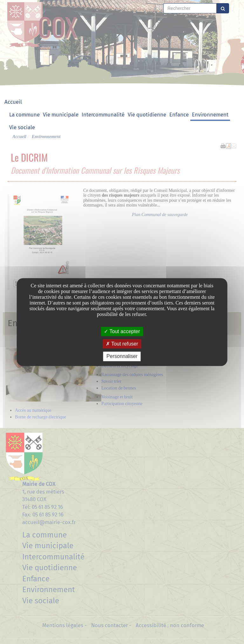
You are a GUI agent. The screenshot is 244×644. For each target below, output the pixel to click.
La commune (24, 115)
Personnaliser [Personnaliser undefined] (122, 357)
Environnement (210, 115)
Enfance (179, 115)
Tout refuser (122, 344)
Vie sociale (22, 127)
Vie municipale (61, 115)
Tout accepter (122, 331)
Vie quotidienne (147, 115)
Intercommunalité (103, 115)
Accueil (13, 102)
